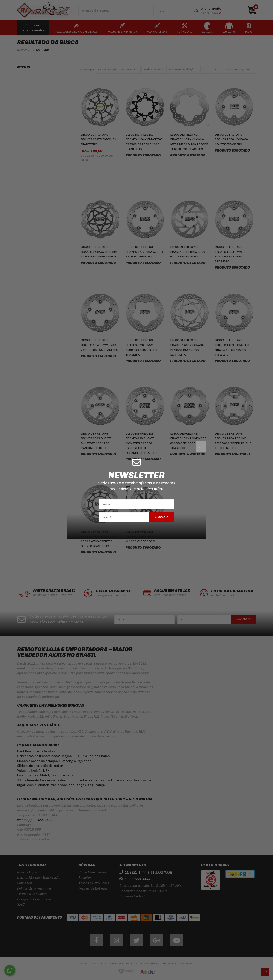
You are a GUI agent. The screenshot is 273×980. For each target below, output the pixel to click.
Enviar (162, 517)
